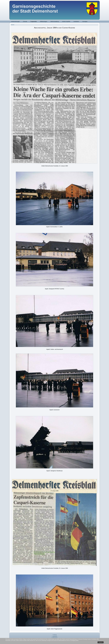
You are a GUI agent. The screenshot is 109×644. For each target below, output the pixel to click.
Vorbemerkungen (15, 21)
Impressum (55, 636)
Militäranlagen (44, 21)
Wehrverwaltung (55, 21)
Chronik (25, 21)
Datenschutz (55, 638)
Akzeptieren (101, 642)
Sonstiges (85, 21)
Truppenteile (34, 21)
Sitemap (55, 635)
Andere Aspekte (66, 21)
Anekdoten (76, 21)
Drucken (13, 25)
